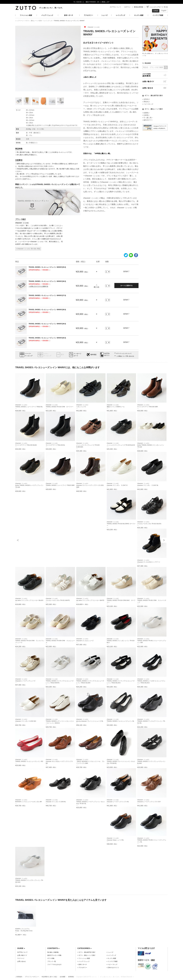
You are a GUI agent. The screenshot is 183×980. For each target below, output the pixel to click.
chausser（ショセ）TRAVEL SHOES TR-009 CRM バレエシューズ (60, 641)
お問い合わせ (155, 88)
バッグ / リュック (47, 15)
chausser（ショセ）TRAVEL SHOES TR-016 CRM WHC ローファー (121, 600)
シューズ (104, 15)
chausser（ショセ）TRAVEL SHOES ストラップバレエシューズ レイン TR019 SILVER (90, 681)
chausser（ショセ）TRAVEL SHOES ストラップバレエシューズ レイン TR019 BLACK (121, 681)
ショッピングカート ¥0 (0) (159, 7)
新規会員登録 (139, 7)
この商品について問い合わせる (125, 356)
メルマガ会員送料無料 (155, 75)
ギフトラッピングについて (124, 353)
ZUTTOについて (115, 7)
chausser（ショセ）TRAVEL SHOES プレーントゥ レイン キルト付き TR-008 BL (121, 761)
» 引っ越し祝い (148, 118)
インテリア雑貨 (158, 15)
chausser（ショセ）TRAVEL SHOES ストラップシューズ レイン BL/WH (151, 761)
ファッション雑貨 (26, 15)
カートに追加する (126, 286)
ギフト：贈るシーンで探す (34, 21)
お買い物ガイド (155, 81)
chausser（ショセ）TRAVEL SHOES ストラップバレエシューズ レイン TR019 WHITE (60, 681)
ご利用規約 (19, 977)
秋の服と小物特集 (53, 952)
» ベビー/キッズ (148, 104)
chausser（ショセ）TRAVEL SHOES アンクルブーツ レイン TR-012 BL (151, 721)
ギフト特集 (51, 958)
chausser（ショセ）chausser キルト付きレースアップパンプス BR (59, 761)
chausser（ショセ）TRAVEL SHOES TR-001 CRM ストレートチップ (152, 600)
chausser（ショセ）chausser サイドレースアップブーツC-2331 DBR (90, 485)
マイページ (21, 958)
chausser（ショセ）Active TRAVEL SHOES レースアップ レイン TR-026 (29, 485)
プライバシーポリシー (32, 977)
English (164, 11)
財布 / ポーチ (69, 15)
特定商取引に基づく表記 (49, 977)
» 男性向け (146, 102)
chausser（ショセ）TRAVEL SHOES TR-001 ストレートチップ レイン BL (152, 840)
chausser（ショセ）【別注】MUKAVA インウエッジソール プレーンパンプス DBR (90, 761)
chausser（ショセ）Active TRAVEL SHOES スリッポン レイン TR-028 (151, 445)
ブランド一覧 (52, 961)
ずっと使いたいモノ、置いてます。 (51, 8)
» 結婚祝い (146, 113)
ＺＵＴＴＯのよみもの (54, 964)
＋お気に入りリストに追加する (38, 286)
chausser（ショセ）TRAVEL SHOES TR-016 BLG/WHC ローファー (121, 524)
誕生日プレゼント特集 (54, 955)
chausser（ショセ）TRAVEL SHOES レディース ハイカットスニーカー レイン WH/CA (60, 721)
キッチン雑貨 (139, 15)
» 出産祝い (146, 115)
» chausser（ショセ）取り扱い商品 (28, 249)
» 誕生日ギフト (148, 120)
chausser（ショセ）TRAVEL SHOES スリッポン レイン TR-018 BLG (121, 641)
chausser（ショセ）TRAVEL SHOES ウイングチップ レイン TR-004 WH (29, 880)
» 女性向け (146, 99)
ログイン (127, 7)
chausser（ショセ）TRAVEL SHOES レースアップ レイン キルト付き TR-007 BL (91, 802)
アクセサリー (88, 15)
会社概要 (63, 977)
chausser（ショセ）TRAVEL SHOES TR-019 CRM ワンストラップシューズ (30, 641)
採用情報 (71, 977)
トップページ (19, 21)
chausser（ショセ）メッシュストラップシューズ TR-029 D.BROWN (88, 445)
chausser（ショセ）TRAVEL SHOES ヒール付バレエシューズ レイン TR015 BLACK (151, 681)
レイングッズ (120, 15)
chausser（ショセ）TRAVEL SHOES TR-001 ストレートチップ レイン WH (152, 641)
